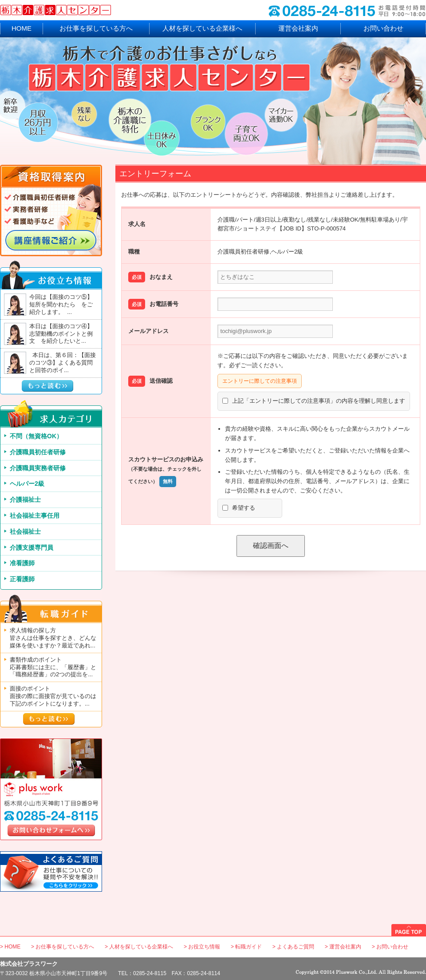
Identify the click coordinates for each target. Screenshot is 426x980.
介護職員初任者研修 (38, 452)
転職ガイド (248, 947)
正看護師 (22, 579)
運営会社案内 (298, 28)
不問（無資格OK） (36, 436)
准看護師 (22, 563)
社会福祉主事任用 (35, 516)
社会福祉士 (25, 532)
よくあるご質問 (296, 947)
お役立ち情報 (204, 947)
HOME (22, 28)
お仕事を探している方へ (96, 28)
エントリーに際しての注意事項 (260, 381)
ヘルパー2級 (27, 484)
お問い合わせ (383, 28)
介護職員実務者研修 (38, 468)
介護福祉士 (25, 500)
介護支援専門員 (32, 548)
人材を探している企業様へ (202, 28)
